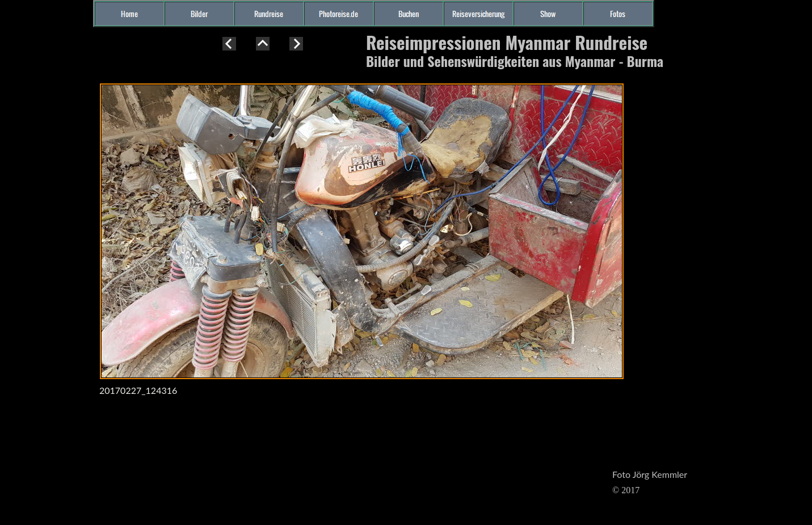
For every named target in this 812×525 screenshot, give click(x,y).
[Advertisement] (45, 241)
